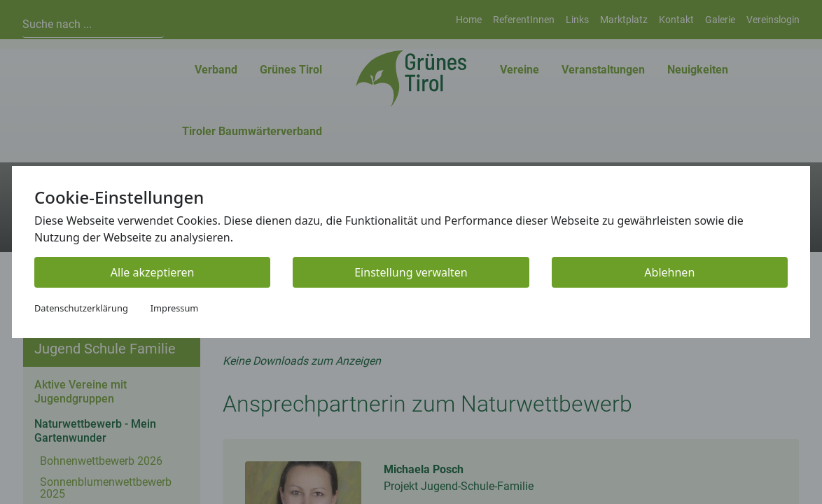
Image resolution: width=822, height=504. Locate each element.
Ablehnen (669, 272)
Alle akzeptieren (153, 272)
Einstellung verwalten (411, 272)
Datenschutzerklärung (81, 308)
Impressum (175, 308)
